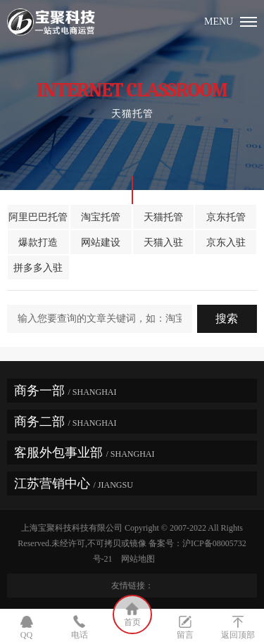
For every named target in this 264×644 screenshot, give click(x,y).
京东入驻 (226, 242)
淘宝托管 (101, 217)
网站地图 (140, 559)
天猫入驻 (163, 242)
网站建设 (101, 242)
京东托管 (226, 217)
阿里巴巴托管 (38, 217)
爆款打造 (38, 242)
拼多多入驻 (38, 268)
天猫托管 (163, 217)
